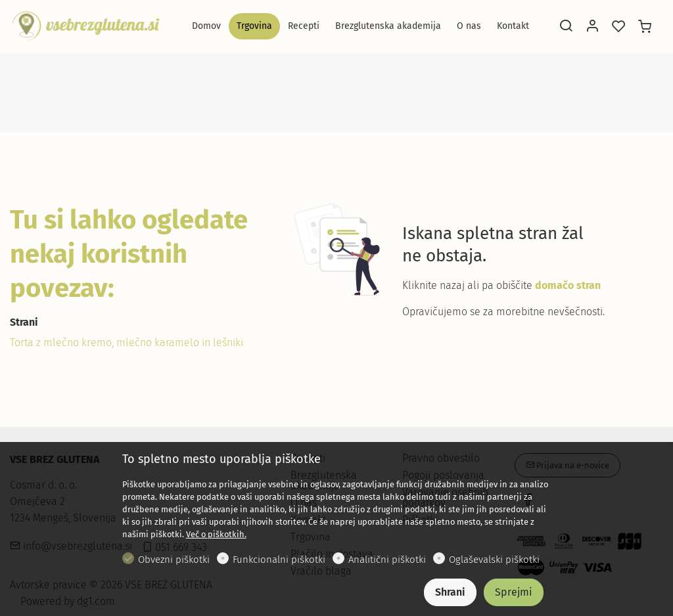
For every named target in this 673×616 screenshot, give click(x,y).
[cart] (645, 27)
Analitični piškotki (387, 560)
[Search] (566, 27)
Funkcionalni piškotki (279, 560)
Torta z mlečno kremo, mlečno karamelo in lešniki (127, 342)
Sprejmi (514, 592)
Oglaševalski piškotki (494, 560)
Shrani (450, 592)
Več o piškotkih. (216, 534)
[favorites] (618, 27)
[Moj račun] (592, 27)
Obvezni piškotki (174, 560)
